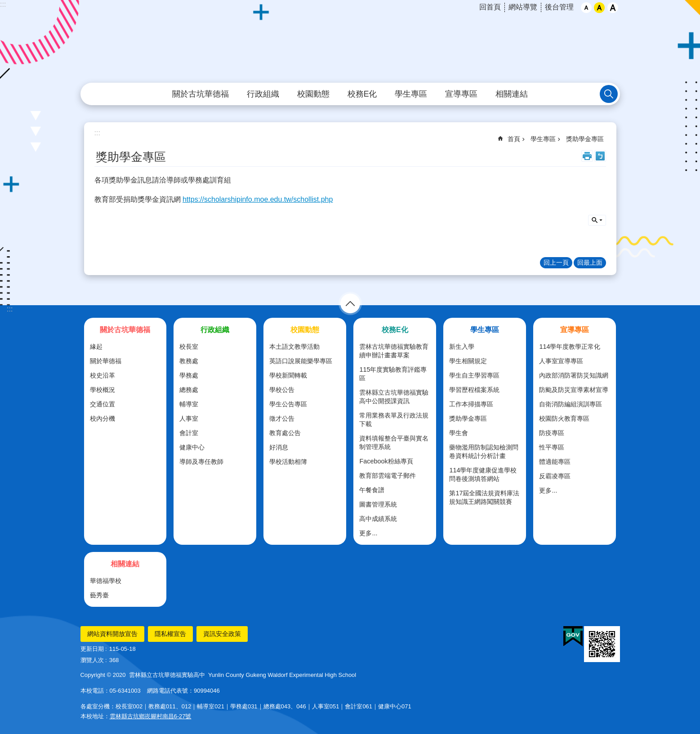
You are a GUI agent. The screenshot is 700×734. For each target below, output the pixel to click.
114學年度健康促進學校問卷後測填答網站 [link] (483, 474)
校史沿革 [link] (103, 375)
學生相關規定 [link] (468, 361)
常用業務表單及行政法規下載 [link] (394, 420)
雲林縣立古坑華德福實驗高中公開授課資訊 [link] (394, 397)
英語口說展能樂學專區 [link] (301, 361)
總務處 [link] (189, 390)
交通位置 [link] (103, 404)
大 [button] (613, 8)
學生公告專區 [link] (288, 404)
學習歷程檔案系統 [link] (474, 390)
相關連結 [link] (512, 94)
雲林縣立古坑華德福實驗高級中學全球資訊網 (350, 42)
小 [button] (586, 8)
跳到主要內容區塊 (5, 5)
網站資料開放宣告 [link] (112, 634)
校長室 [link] (189, 347)
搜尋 (597, 220)
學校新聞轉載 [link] (288, 375)
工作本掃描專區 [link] (471, 404)
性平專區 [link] (552, 447)
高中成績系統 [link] (378, 519)
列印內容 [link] (587, 156)
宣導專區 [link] (461, 94)
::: (3, 4)
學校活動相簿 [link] (288, 462)
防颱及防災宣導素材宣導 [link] (574, 390)
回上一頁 (556, 262)
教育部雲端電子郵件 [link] (388, 476)
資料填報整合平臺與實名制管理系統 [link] (394, 443)
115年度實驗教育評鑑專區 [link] (393, 374)
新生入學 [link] (462, 347)
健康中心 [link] (192, 447)
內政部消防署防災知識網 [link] (574, 375)
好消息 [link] (279, 447)
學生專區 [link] (411, 94)
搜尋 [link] (609, 94)
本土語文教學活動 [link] (294, 347)
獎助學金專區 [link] (585, 139)
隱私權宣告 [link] (170, 634)
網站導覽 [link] (523, 7)
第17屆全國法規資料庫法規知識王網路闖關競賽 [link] (484, 497)
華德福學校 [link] (106, 581)
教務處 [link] (189, 361)
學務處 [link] (189, 375)
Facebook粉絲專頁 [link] (386, 461)
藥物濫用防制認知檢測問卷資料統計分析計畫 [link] (484, 452)
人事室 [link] (189, 418)
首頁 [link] (514, 139)
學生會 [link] (459, 433)
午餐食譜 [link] (372, 490)
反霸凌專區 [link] (555, 476)
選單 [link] (350, 303)
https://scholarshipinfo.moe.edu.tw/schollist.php (258, 199)
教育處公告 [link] (285, 433)
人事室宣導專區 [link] (561, 361)
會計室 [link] (189, 433)
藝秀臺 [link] (99, 595)
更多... (368, 533)
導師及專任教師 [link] (201, 462)
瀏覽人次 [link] (92, 660)
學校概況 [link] (103, 390)
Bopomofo (600, 156)
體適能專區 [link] (555, 462)
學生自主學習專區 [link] (474, 375)
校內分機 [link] (103, 418)
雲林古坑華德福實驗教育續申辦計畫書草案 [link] (394, 351)
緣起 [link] (96, 347)
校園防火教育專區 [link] (564, 418)
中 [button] (599, 8)
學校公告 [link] (282, 390)
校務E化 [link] (362, 94)
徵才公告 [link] (282, 418)
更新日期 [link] (92, 649)
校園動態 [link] (313, 94)
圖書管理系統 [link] (378, 504)
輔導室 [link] (189, 404)
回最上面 (590, 262)
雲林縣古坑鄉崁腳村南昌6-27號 (151, 716)
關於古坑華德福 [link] (201, 94)
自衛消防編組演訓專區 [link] (571, 404)
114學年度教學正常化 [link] (570, 347)
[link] (573, 636)
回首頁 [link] (490, 7)
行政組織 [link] (263, 94)
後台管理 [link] (559, 7)
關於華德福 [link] (106, 361)
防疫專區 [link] (552, 433)
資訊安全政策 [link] (222, 634)
